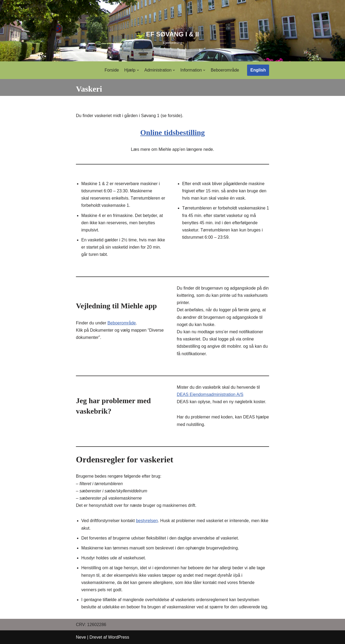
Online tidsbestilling (172, 132)
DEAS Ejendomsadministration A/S (210, 394)
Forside (112, 70)
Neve (81, 637)
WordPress (119, 637)
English (258, 70)
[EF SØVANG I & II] (173, 37)
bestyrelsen (147, 521)
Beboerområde (225, 70)
